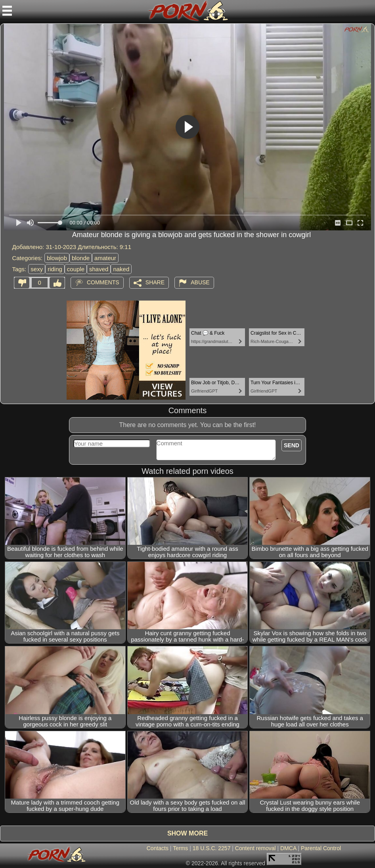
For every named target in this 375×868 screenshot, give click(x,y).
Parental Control (321, 848)
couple (76, 269)
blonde (81, 258)
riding (55, 269)
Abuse (200, 282)
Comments (103, 282)
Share (155, 282)
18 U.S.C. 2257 (212, 848)
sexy (37, 269)
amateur (105, 258)
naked (121, 269)
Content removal (255, 848)
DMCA (288, 848)
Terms (180, 848)
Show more (187, 833)
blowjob (57, 258)
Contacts (158, 848)
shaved (99, 269)
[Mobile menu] (7, 11)
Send (292, 445)
